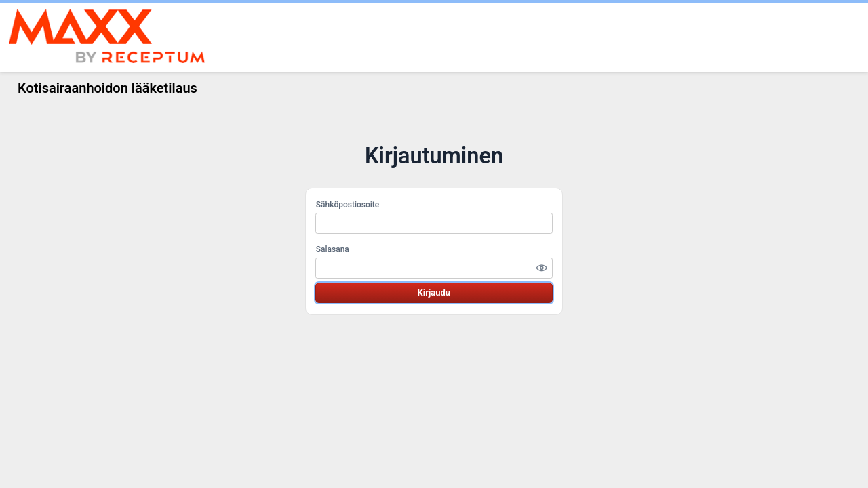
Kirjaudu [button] (434, 292)
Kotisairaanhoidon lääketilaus (107, 88)
